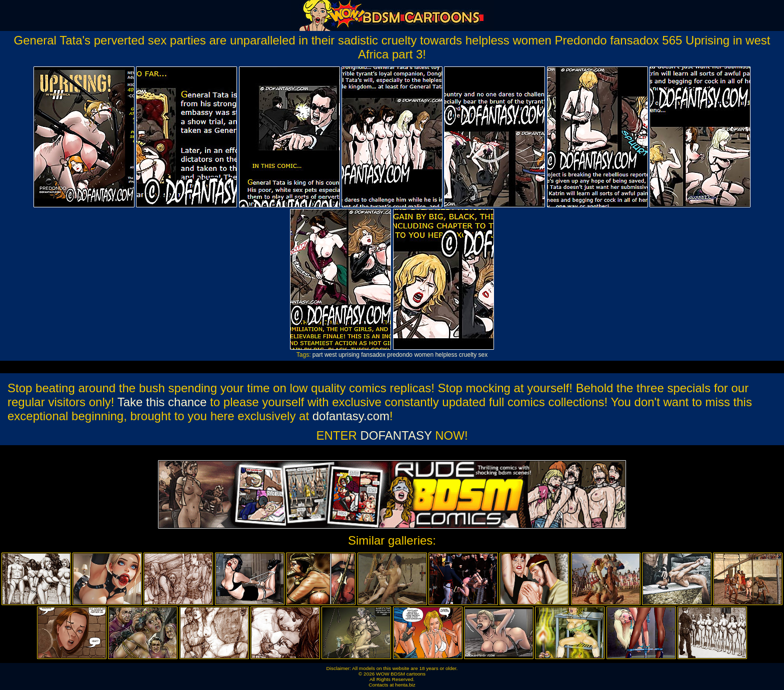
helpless (446, 355)
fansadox (373, 355)
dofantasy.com (351, 416)
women (424, 355)
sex (483, 355)
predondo (400, 355)
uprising (349, 355)
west (331, 355)
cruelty (468, 355)
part (318, 355)
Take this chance (162, 402)
